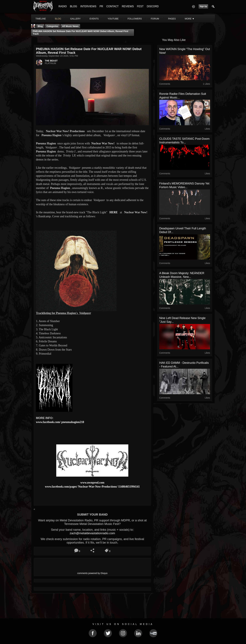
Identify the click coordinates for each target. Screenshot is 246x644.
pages (172, 19)
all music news (70, 26)
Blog (40, 26)
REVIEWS (128, 6)
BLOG (74, 6)
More (190, 19)
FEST (140, 6)
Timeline (41, 19)
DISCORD (153, 6)
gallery (75, 19)
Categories (52, 26)
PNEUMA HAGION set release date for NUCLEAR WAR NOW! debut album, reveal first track (80, 33)
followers (135, 19)
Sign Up (203, 6)
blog (58, 19)
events (94, 19)
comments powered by (92, 573)
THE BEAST (51, 61)
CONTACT (113, 6)
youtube (113, 19)
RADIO (63, 6)
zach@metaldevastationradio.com (92, 533)
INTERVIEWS (88, 6)
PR (101, 6)
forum (155, 19)
